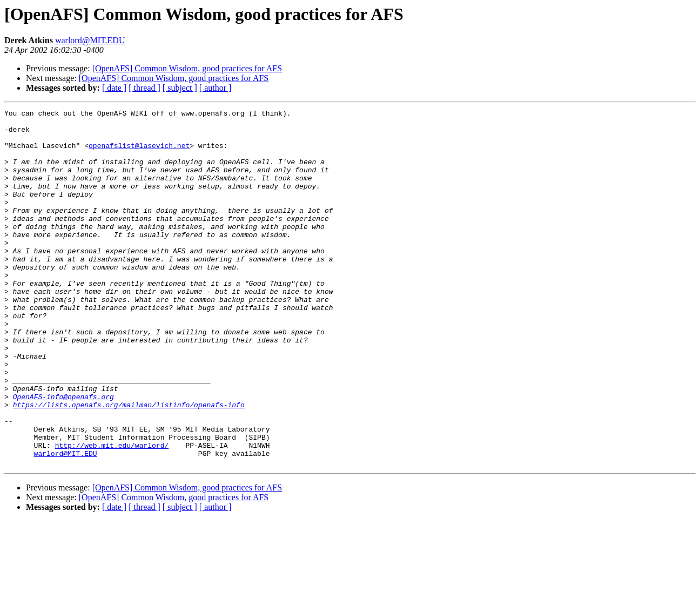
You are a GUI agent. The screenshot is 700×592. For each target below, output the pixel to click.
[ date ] (114, 88)
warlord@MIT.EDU (90, 40)
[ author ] (216, 88)
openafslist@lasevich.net (139, 153)
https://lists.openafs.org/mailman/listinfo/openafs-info (129, 465)
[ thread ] (144, 88)
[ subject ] (180, 88)
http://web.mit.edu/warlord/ (112, 513)
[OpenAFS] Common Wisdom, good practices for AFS (187, 68)
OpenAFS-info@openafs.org (63, 455)
